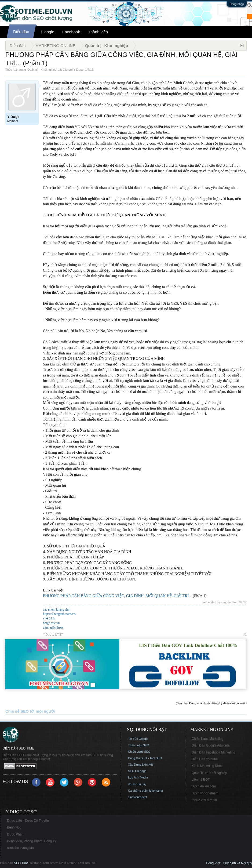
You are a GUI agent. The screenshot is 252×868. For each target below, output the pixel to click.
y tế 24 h (49, 618)
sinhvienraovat (138, 797)
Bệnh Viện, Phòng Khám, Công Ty (32, 841)
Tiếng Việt (213, 863)
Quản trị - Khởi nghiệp (42, 70)
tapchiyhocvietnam (205, 793)
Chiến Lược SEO (139, 752)
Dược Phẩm (16, 834)
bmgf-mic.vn (51, 623)
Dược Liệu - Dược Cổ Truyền (28, 821)
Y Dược (79, 70)
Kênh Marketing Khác (207, 766)
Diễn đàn (21, 32)
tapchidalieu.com (204, 786)
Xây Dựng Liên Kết (140, 765)
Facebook (71, 32)
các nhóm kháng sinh (57, 609)
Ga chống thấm (138, 791)
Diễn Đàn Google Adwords (211, 745)
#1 (245, 634)
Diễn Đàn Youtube (205, 759)
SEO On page (137, 771)
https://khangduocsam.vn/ (60, 614)
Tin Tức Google (138, 739)
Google (48, 32)
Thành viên (98, 32)
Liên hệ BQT (201, 780)
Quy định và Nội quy (237, 863)
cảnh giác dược (53, 627)
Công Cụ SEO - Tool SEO (145, 758)
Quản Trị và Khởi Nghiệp (209, 773)
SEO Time (21, 863)
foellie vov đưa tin (204, 800)
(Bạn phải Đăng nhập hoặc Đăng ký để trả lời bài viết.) (211, 703)
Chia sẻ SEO (17, 711)
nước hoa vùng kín (20, 848)
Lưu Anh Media (138, 777)
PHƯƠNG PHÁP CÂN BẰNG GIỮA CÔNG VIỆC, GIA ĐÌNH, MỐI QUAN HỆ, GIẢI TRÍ (116, 596)
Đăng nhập (237, 4)
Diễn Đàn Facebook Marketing (213, 752)
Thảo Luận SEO (139, 745)
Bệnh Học (14, 827)
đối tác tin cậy (137, 784)
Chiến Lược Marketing (208, 739)
